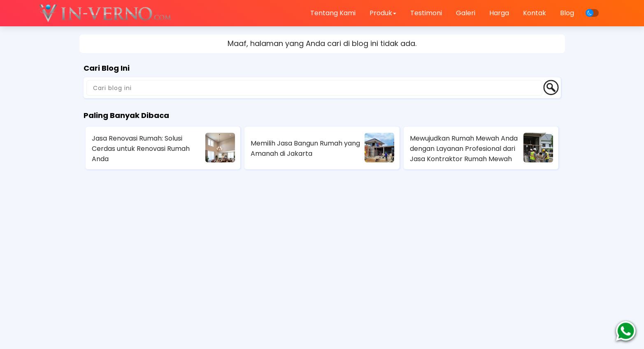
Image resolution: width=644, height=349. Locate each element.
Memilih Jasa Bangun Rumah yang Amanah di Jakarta (305, 148)
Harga (499, 13)
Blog (567, 13)
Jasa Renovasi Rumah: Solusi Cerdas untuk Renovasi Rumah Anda (141, 149)
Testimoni (426, 13)
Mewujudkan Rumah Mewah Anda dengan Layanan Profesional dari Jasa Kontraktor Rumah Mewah (464, 149)
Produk (383, 13)
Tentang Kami (333, 13)
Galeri (466, 13)
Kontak (535, 13)
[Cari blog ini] (314, 88)
